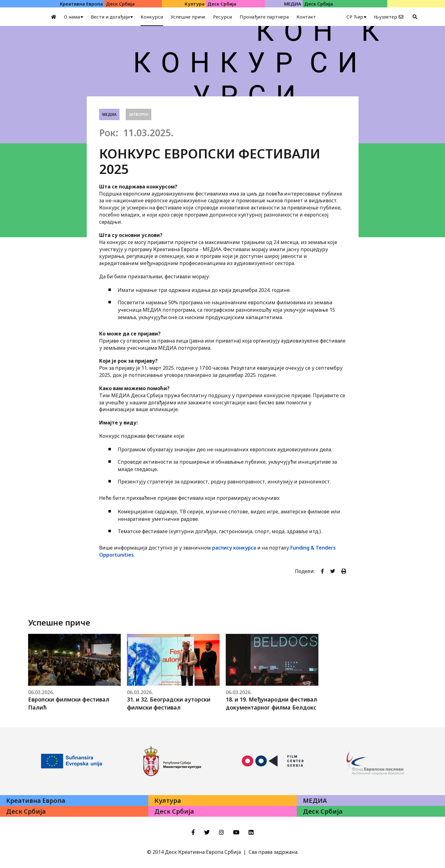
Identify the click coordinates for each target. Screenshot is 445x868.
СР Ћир (355, 17)
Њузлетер (386, 17)
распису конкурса (234, 548)
